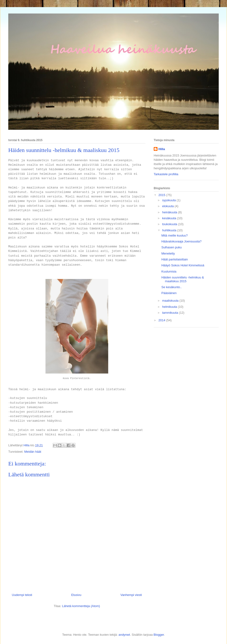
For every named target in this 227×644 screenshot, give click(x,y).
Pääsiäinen (169, 293)
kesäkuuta (170, 218)
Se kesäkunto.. (171, 287)
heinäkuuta (170, 212)
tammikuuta (171, 313)
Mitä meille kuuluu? (174, 235)
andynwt (124, 635)
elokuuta (168, 206)
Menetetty (168, 253)
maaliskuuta (171, 301)
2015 (162, 195)
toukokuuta (170, 224)
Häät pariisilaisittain (175, 259)
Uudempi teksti (22, 595)
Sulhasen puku (171, 247)
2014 (162, 320)
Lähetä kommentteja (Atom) (81, 606)
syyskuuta (169, 200)
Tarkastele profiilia (166, 174)
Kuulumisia (169, 271)
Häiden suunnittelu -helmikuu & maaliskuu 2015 (183, 279)
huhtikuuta (170, 230)
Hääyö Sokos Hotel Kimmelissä (183, 265)
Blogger (159, 635)
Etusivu (76, 595)
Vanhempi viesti (131, 595)
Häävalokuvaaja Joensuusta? (181, 241)
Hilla (162, 149)
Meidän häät (33, 452)
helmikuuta (170, 307)
